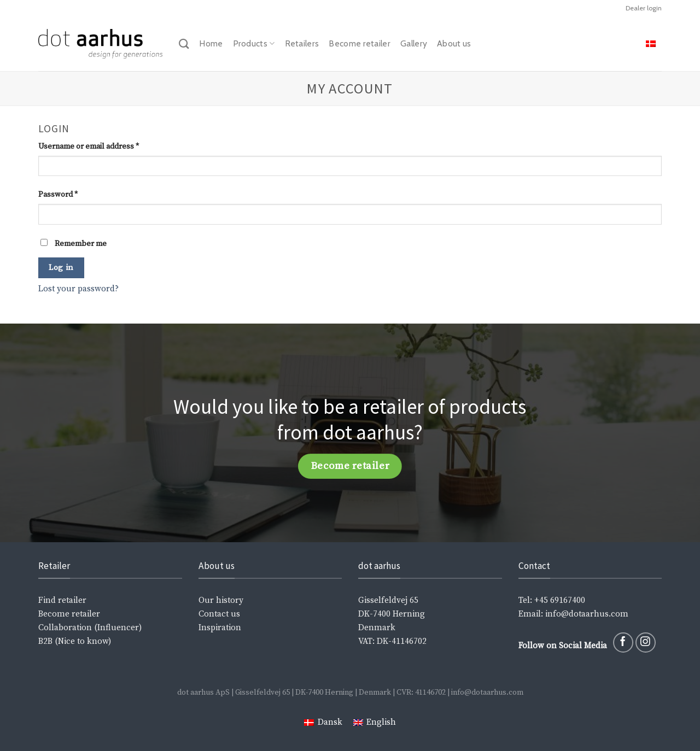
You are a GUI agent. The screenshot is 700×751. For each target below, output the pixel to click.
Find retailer (62, 600)
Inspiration (220, 628)
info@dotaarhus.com (586, 614)
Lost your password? (78, 289)
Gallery (414, 43)
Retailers (302, 43)
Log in (61, 268)
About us (454, 43)
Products (254, 44)
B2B (45, 641)
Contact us (219, 614)
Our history (221, 600)
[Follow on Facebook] (623, 643)
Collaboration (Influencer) (90, 628)
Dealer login (644, 8)
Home (211, 43)
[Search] (184, 44)
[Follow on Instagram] (646, 643)
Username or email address (89, 146)
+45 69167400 (560, 600)
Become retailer (360, 43)
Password (58, 195)
